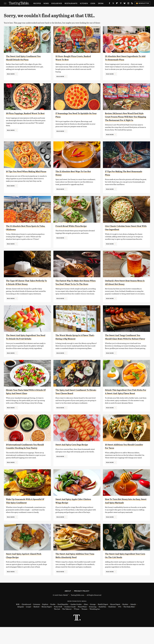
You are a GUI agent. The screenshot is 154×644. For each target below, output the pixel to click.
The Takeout (67, 626)
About (68, 608)
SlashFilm (102, 624)
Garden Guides (76, 621)
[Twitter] (113, 4)
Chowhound (26, 621)
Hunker (125, 621)
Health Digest (103, 621)
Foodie (53, 621)
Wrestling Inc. (95, 626)
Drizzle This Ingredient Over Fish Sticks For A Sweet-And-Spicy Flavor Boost (125, 403)
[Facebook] (109, 4)
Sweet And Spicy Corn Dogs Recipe (75, 458)
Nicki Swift (58, 624)
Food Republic (63, 621)
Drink (101, 3)
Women (84, 626)
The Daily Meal (129, 624)
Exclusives (57, 3)
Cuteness (37, 621)
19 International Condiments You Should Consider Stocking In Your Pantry (25, 461)
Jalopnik (20, 624)
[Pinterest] (121, 4)
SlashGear (112, 624)
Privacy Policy (82, 608)
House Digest (115, 621)
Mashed (36, 624)
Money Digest (47, 624)
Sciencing (93, 624)
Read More (11, 74)
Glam (86, 621)
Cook (93, 3)
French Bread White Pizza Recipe (74, 229)
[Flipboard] (117, 4)
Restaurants (71, 3)
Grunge (93, 621)
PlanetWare (82, 624)
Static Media (63, 612)
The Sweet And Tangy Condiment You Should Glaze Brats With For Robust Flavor (124, 345)
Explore (45, 621)
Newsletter (142, 3)
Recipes (37, 3)
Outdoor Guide (70, 624)
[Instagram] (128, 4)
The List (57, 626)
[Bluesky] (125, 4)
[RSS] (132, 4)
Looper (29, 624)
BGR (18, 621)
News (46, 3)
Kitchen (84, 3)
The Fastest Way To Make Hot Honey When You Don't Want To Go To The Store (76, 287)
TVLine (77, 626)
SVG (120, 624)
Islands (133, 621)
